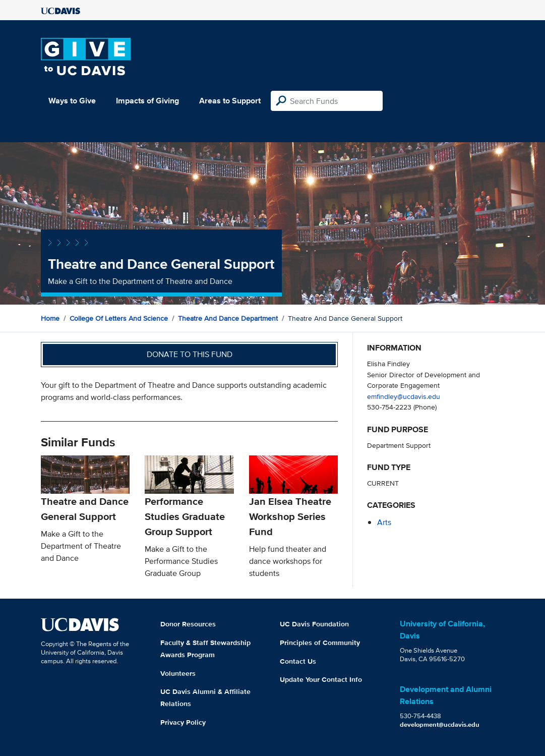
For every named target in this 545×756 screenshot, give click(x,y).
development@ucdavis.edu (440, 724)
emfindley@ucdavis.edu (404, 396)
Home (50, 318)
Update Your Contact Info (321, 679)
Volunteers (178, 673)
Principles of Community (320, 643)
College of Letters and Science (119, 318)
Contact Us (298, 661)
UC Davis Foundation (314, 624)
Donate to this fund (190, 354)
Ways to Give (72, 101)
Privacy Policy (183, 722)
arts (384, 522)
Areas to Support (230, 101)
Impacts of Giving (147, 101)
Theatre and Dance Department (228, 318)
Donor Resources (188, 624)
